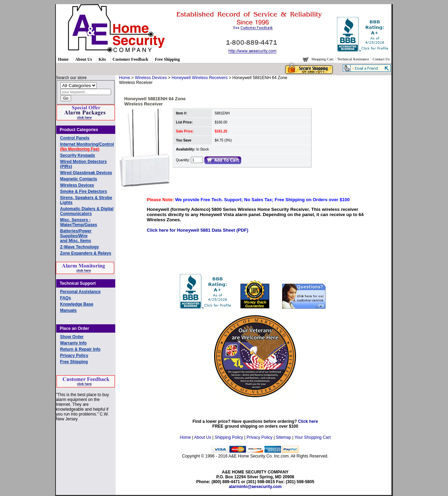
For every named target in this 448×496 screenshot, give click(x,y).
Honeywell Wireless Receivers (199, 78)
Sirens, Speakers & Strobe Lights (86, 200)
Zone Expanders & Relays (86, 253)
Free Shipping (167, 59)
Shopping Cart (323, 59)
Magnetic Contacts (79, 179)
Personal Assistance (80, 292)
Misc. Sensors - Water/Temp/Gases (79, 222)
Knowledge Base (77, 304)
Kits (102, 59)
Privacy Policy (74, 356)
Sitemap (284, 437)
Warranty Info (73, 343)
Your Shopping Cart (312, 437)
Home (63, 59)
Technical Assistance (354, 59)
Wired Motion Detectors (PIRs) (83, 164)
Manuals (68, 310)
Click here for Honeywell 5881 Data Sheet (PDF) (198, 230)
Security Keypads (78, 155)
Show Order (72, 337)
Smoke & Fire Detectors (83, 191)
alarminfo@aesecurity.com (255, 487)
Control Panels (75, 138)
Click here (308, 421)
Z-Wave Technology (79, 247)
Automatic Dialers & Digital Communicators (87, 211)
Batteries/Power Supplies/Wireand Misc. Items (76, 236)
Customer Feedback (130, 59)
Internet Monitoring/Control (87, 147)
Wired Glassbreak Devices (86, 173)
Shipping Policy (229, 437)
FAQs (65, 298)
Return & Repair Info (80, 349)
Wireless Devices (77, 185)
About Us (84, 59)
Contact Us (381, 59)
